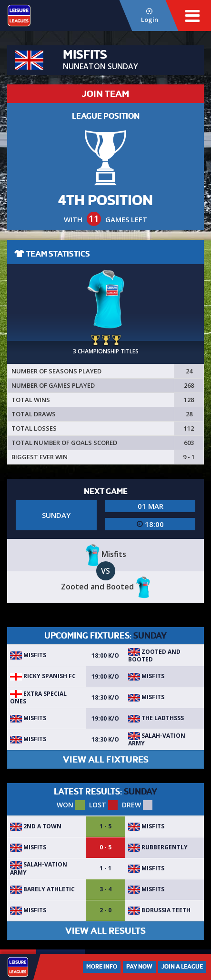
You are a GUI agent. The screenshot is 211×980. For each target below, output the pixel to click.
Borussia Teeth (159, 910)
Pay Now (139, 967)
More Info (102, 967)
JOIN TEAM (105, 94)
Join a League (182, 967)
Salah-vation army (157, 739)
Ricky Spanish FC (43, 676)
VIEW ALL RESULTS (105, 931)
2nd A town (36, 826)
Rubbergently (158, 847)
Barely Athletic (42, 889)
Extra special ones (38, 697)
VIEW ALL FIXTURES (106, 759)
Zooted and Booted (154, 655)
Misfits (28, 655)
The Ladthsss (156, 718)
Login (149, 16)
